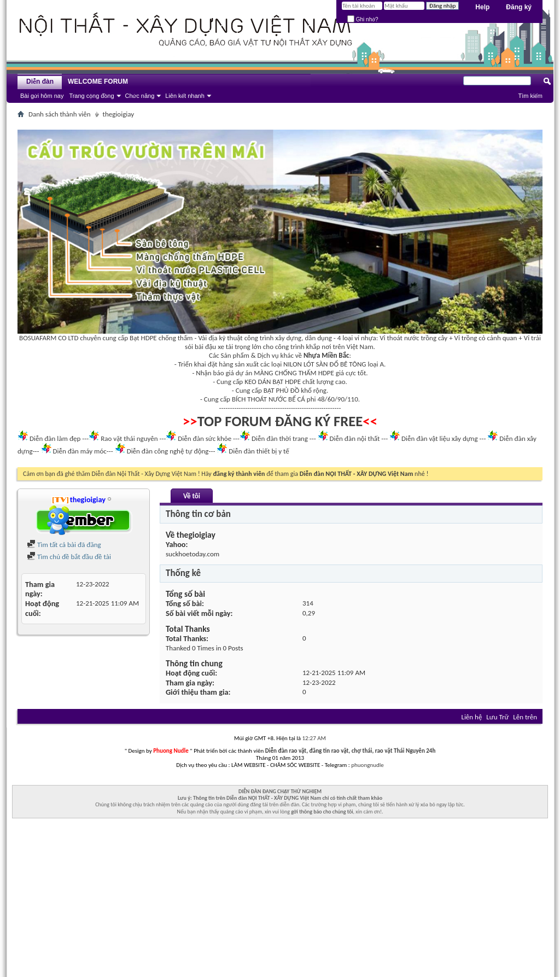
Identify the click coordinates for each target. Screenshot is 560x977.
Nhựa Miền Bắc (326, 355)
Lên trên (525, 717)
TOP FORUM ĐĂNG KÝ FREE (280, 421)
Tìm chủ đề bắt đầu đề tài (69, 557)
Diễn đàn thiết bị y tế (259, 451)
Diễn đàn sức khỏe (205, 438)
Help (482, 7)
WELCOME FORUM (98, 82)
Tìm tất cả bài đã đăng (64, 545)
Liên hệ (471, 717)
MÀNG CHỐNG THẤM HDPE (294, 373)
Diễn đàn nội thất (355, 438)
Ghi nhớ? (363, 19)
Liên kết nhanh (185, 96)
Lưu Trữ (497, 717)
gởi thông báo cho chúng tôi (322, 812)
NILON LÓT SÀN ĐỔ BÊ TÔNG (325, 364)
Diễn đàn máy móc (79, 451)
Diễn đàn (40, 82)
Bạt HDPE (143, 338)
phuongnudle (367, 765)
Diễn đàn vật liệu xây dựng (440, 438)
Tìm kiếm (530, 96)
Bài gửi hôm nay (42, 96)
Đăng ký (519, 7)
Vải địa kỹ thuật (220, 338)
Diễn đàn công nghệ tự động (168, 451)
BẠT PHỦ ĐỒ (282, 390)
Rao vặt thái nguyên (129, 438)
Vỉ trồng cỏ (470, 338)
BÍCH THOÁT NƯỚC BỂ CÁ (269, 399)
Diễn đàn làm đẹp (55, 438)
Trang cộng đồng (91, 96)
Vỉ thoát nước (399, 338)
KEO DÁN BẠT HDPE (273, 382)
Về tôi (192, 496)
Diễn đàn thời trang (280, 438)
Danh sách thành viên (60, 114)
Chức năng (140, 96)
